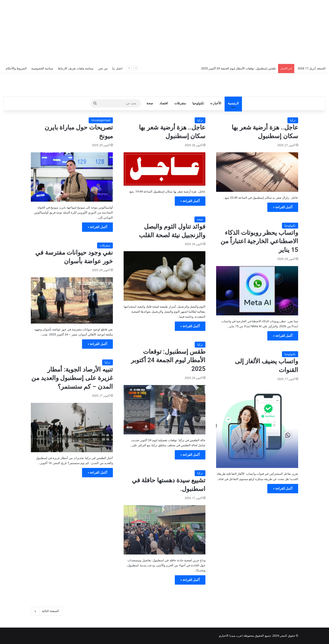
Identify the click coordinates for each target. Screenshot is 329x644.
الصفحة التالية (47, 611)
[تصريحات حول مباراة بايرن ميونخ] (72, 177)
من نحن (103, 68)
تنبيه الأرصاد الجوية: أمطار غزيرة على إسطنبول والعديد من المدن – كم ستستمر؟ (72, 378)
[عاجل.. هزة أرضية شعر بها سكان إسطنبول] (257, 172)
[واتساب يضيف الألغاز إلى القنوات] (257, 427)
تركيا (293, 120)
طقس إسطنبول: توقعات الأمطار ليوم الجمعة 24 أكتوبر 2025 (238, 68)
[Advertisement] (164, 32)
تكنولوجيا (198, 103)
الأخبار (217, 103)
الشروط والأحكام (16, 68)
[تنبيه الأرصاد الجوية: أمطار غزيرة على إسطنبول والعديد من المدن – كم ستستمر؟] (72, 428)
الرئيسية (233, 103)
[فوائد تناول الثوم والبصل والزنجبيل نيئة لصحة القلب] (165, 276)
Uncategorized (101, 120)
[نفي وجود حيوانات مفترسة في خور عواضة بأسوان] (72, 300)
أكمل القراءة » (283, 207)
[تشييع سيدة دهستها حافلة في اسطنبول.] (165, 530)
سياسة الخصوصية (42, 68)
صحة (150, 103)
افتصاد (164, 103)
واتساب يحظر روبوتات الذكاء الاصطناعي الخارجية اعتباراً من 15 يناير (259, 241)
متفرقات (180, 103)
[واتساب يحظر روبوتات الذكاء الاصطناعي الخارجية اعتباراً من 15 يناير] (257, 291)
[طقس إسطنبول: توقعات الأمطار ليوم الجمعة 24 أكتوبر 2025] (165, 410)
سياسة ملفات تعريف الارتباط (76, 68)
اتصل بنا (117, 68)
